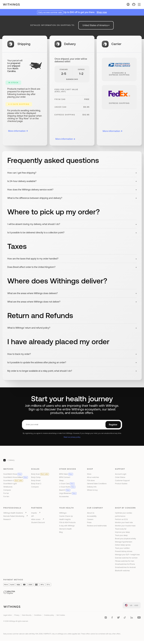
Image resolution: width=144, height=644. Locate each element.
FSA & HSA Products (67, 522)
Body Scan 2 (36, 484)
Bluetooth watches (122, 571)
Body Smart (36, 480)
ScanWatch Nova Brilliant (16, 477)
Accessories (64, 496)
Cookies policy (49, 615)
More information (18, 131)
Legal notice (8, 615)
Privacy (17, 615)
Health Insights (65, 519)
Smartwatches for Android (125, 567)
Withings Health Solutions (13, 513)
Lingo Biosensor (68, 493)
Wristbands (8, 487)
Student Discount (38, 522)
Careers (90, 519)
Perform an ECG (121, 519)
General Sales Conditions (97, 484)
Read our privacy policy (72, 437)
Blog (61, 532)
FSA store (91, 480)
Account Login (121, 474)
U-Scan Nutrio (67, 487)
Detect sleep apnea (123, 545)
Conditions (38, 615)
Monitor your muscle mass (125, 526)
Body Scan (40, 474)
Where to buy (92, 490)
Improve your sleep (122, 532)
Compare (7, 490)
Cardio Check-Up (66, 516)
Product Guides (121, 484)
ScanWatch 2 (13, 480)
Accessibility (92, 516)
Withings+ (63, 513)
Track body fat (121, 529)
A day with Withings (67, 526)
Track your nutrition (122, 548)
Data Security (27, 615)
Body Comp (36, 477)
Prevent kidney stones (124, 551)
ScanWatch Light (10, 484)
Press (89, 522)
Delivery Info (92, 487)
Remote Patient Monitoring (14, 516)
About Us (91, 513)
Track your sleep (121, 535)
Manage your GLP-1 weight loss (127, 555)
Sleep (61, 480)
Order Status (120, 477)
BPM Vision (66, 474)
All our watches (93, 477)
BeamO (65, 490)
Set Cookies (61, 615)
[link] (132, 605)
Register (113, 425)
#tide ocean (36, 519)
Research (7, 519)
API (33, 516)
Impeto (34, 513)
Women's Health (65, 529)
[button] (72, 173)
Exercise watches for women (126, 558)
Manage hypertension (124, 542)
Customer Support (122, 480)
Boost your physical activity (125, 539)
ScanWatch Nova (13, 474)
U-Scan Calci (67, 484)
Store (89, 474)
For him (6, 496)
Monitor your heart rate (124, 522)
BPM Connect (65, 477)
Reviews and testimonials (97, 526)
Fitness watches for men (125, 561)
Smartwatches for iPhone (125, 564)
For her (6, 493)
